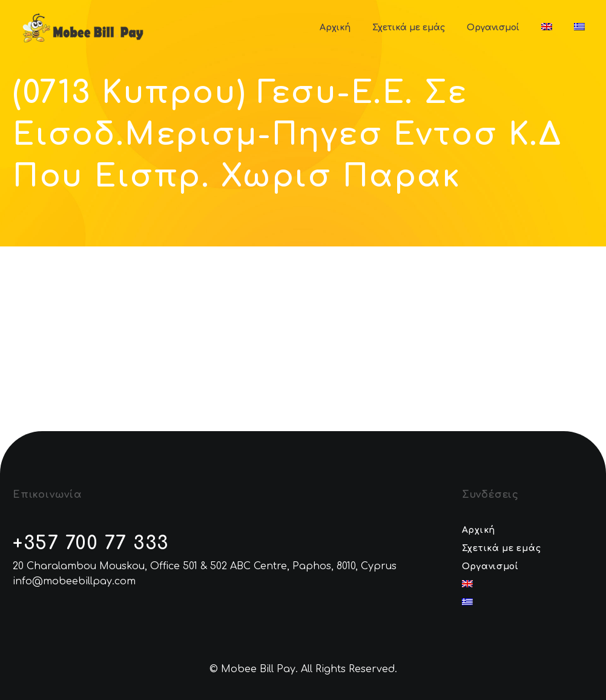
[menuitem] (547, 28)
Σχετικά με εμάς (409, 28)
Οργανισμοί (493, 28)
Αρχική (335, 28)
